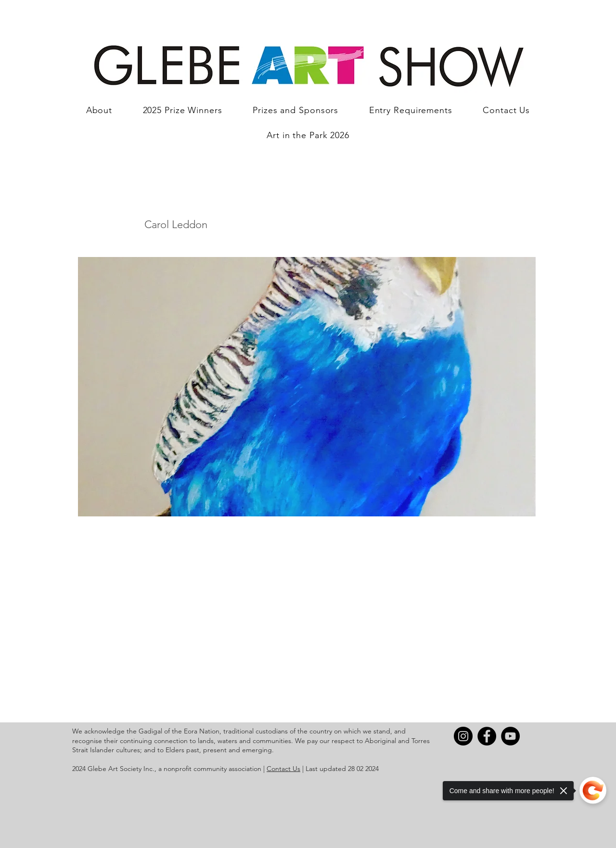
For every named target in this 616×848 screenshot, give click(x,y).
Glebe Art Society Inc (120, 769)
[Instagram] (463, 736)
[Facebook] (487, 736)
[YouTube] (510, 736)
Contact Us (283, 769)
